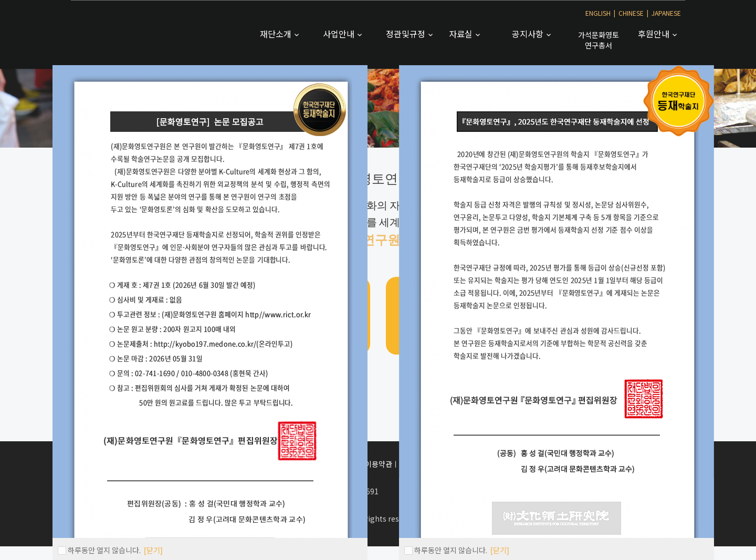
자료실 (462, 34)
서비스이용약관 (368, 464)
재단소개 (277, 34)
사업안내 (340, 34)
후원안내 (655, 34)
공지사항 (529, 34)
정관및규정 (407, 34)
